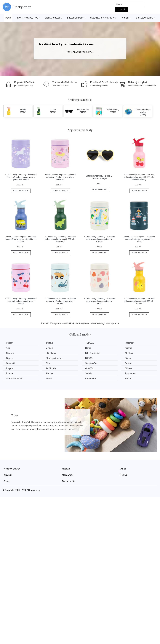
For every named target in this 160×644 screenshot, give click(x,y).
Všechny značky (12, 469)
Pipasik (10, 373)
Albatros (129, 353)
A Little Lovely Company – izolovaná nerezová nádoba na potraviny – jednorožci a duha (21, 177)
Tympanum (131, 373)
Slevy (7, 481)
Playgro (10, 368)
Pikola (128, 358)
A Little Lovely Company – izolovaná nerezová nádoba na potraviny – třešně (21, 301)
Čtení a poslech (53, 18)
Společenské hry (144, 18)
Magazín (66, 469)
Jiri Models (51, 368)
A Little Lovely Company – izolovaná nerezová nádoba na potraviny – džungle (100, 239)
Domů (8, 18)
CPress (129, 368)
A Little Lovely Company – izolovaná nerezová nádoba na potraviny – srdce (100, 301)
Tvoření (125, 18)
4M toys (50, 343)
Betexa (129, 363)
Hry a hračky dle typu (27, 18)
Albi (8, 348)
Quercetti (11, 363)
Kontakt (124, 475)
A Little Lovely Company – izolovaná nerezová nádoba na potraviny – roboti (139, 239)
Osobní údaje (69, 481)
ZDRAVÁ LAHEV (14, 379)
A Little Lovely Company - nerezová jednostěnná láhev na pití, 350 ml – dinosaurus (60, 239)
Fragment (130, 343)
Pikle (48, 363)
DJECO (89, 358)
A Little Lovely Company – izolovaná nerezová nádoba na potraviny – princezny (60, 177)
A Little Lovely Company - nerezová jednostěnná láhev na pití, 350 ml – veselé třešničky (139, 177)
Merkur (129, 379)
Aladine (49, 373)
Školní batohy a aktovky (102, 18)
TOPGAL (90, 343)
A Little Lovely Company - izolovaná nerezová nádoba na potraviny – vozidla (60, 301)
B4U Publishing (93, 353)
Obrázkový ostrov (54, 358)
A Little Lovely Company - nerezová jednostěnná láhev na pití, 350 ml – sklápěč (21, 239)
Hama (88, 348)
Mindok (49, 348)
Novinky (8, 475)
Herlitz (49, 379)
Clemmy (10, 353)
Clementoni (91, 379)
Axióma (129, 348)
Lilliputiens (51, 353)
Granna (10, 358)
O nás (123, 469)
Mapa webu (68, 475)
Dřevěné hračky (75, 18)
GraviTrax (90, 368)
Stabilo (89, 373)
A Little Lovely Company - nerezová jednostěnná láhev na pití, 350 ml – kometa (139, 301)
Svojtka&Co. (91, 363)
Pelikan (10, 343)
